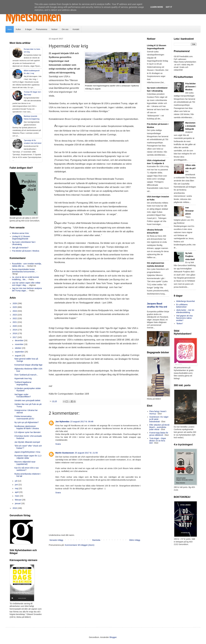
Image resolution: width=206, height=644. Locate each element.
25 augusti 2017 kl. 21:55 (86, 453)
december (19, 340)
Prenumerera (42, 29)
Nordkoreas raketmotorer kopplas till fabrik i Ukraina (27, 427)
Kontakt (76, 29)
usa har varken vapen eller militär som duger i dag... (26, 284)
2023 (15, 315)
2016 (15, 508)
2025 (15, 307)
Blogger (113, 637)
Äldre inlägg (135, 540)
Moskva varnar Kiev (21, 233)
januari (18, 503)
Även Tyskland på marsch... (26, 375)
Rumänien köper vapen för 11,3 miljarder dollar (28, 457)
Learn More (157, 7)
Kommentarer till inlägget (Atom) (80, 545)
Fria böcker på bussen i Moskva (26, 251)
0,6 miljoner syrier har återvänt (27, 432)
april (17, 492)
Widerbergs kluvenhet (185, 301)
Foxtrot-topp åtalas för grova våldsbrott (159, 434)
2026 (15, 303)
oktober (18, 348)
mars (17, 496)
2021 (15, 322)
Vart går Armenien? (20, 248)
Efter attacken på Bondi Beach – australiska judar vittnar (159, 427)
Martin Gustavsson (65, 453)
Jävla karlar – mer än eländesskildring (185, 311)
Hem (10, 29)
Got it (169, 7)
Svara (58, 444)
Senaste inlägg (56, 540)
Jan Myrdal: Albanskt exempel (27, 442)
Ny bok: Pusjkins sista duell (190, 256)
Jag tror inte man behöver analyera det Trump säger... (27, 289)
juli (16, 481)
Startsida (96, 540)
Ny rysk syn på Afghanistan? (27, 422)
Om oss (65, 29)
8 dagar (28, 29)
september (20, 352)
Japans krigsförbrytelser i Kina (27, 452)
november (19, 344)
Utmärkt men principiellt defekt (27, 400)
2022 (15, 318)
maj (17, 488)
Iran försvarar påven (190, 211)
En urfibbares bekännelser (182, 306)
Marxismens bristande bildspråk (191, 126)
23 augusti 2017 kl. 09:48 (82, 421)
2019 (15, 330)
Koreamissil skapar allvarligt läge (28, 365)
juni (17, 485)
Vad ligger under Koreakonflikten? (23, 396)
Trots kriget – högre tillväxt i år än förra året (158, 441)
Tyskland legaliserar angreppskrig (23, 383)
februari (18, 500)
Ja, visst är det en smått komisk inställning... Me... (25, 278)
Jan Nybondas (62, 421)
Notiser (54, 29)
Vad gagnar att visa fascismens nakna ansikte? (184, 318)
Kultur (18, 29)
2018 (15, 333)
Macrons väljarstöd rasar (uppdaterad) (25, 463)
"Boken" (180, 324)
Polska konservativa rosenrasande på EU (24, 417)
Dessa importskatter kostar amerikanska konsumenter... (24, 270)
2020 (15, 326)
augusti (18, 356)
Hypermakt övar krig (23, 378)
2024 (15, 311)
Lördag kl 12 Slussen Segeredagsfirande (21, 238)
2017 (15, 337)
